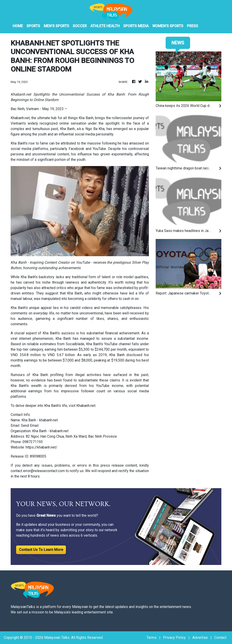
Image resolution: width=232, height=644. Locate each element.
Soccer (80, 26)
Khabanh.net (86, 406)
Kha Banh (68, 129)
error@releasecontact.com (44, 471)
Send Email (30, 426)
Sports (33, 26)
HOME (18, 26)
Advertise (200, 638)
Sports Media (136, 26)
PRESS (192, 26)
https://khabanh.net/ (41, 447)
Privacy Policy (174, 638)
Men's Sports (56, 26)
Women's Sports (168, 26)
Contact (220, 638)
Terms (152, 638)
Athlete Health (105, 26)
